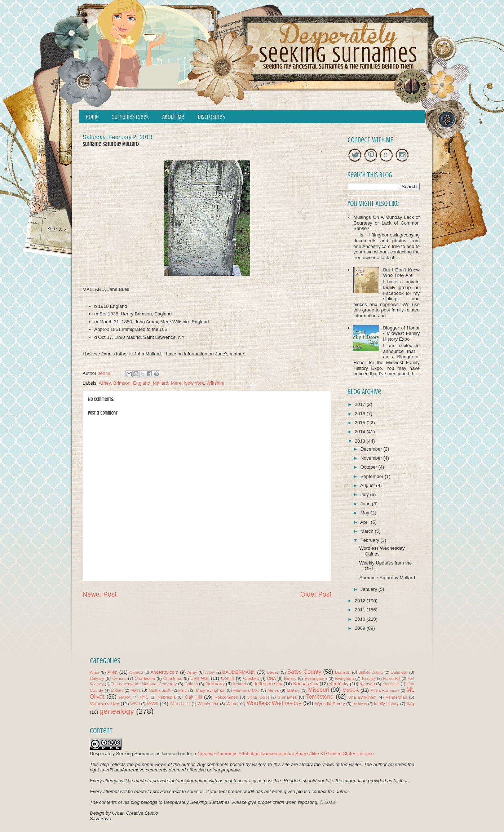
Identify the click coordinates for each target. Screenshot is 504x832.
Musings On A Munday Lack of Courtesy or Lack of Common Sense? (386, 223)
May (366, 513)
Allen (112, 672)
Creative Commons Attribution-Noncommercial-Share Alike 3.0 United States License (285, 754)
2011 (361, 610)
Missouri (319, 690)
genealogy (117, 711)
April (366, 522)
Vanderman (397, 697)
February (371, 540)
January (370, 589)
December (372, 449)
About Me (173, 117)
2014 (361, 432)
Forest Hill (392, 679)
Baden (273, 672)
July (365, 494)
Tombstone (320, 697)
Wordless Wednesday (274, 703)
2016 (361, 414)
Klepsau (367, 684)
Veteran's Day (104, 703)
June (366, 504)
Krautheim (391, 684)
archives (360, 704)
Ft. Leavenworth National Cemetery (143, 684)
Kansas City (306, 684)
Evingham (344, 678)
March (368, 531)
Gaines (191, 684)
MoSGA (351, 690)
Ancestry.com (164, 672)
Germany (215, 684)
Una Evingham (362, 697)
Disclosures (211, 117)
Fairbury (369, 679)
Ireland (240, 684)
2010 (361, 619)
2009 (361, 628)
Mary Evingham (211, 690)
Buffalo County (371, 672)
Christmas (173, 678)
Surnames (287, 697)
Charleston (145, 678)
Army (192, 672)
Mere (176, 383)
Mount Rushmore (385, 691)
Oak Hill (193, 697)
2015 (361, 423)
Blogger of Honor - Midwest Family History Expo (401, 333)
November (372, 458)
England (142, 383)
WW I (135, 704)
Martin (184, 691)
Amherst (136, 672)
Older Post (316, 594)
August (368, 485)
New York (194, 383)
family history (386, 703)
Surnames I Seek (131, 117)
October (370, 467)
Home (92, 117)
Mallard (161, 383)
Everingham (315, 678)
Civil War (200, 678)
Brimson (122, 383)
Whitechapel (180, 704)
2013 (361, 441)
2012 (361, 601)
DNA (272, 678)
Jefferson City (268, 684)
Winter (233, 703)
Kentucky (339, 684)
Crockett (251, 678)
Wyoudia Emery (330, 703)
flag (410, 703)
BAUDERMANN (239, 672)
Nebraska (167, 697)
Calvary (97, 678)
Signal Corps (258, 697)
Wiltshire (216, 383)
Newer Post (100, 594)
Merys (273, 690)
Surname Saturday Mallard (387, 578)
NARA (125, 697)
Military (294, 690)
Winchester (208, 703)
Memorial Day (246, 690)
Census (119, 678)
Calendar (399, 672)
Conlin (228, 678)
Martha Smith (160, 691)
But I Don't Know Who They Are (401, 273)
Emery (290, 678)
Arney (105, 383)
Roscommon (226, 697)
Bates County (304, 672)
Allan (94, 672)
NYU (144, 697)
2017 (361, 404)
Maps (136, 690)
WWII (153, 703)
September (373, 476)
